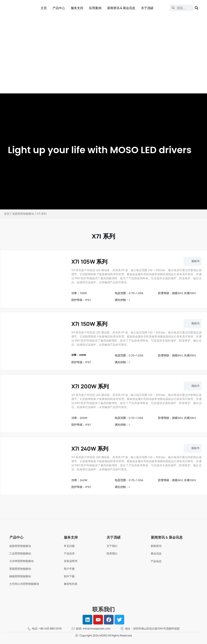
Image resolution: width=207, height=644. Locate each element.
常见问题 (69, 546)
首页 (7, 214)
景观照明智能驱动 (20, 569)
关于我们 (112, 546)
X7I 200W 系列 (90, 386)
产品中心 (59, 8)
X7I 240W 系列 (90, 448)
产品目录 (69, 553)
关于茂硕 (147, 8)
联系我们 (112, 553)
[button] (193, 261)
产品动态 (156, 561)
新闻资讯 (156, 546)
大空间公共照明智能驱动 (24, 584)
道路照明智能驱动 (23, 214)
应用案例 (95, 8)
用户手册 (69, 569)
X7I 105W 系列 (89, 261)
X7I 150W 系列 (89, 324)
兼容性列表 (71, 584)
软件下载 (69, 576)
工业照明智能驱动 (20, 553)
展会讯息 (156, 553)
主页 (44, 8)
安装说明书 (71, 561)
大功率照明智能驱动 (21, 561)
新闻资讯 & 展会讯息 (121, 8)
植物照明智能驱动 (20, 576)
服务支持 (77, 8)
